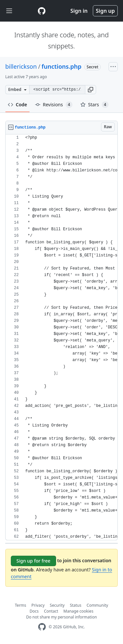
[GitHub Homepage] (42, 627)
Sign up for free (33, 561)
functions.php (62, 66)
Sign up (105, 11)
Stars (94, 105)
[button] (91, 90)
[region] (61, 337)
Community (97, 605)
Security (57, 605)
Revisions (54, 105)
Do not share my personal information (62, 617)
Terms (20, 605)
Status (76, 605)
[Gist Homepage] (42, 11)
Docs (34, 611)
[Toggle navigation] (9, 11)
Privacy (38, 605)
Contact (51, 611)
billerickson (21, 66)
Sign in (79, 11)
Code (18, 104)
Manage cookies (78, 611)
